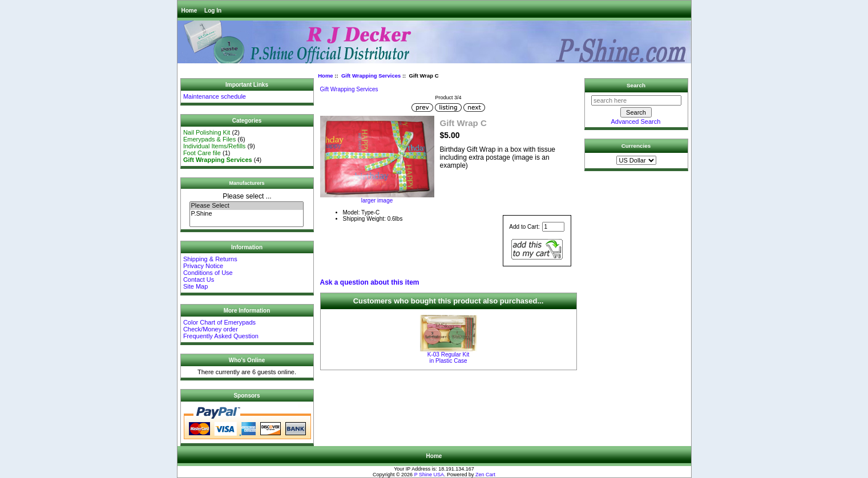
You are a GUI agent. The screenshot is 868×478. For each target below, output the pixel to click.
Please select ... (247, 196)
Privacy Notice (203, 266)
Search (636, 85)
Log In (213, 11)
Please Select (247, 206)
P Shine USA (429, 475)
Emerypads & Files (209, 139)
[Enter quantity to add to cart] (553, 227)
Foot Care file (202, 153)
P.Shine (247, 214)
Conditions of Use (208, 273)
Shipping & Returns (210, 259)
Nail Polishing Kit (207, 132)
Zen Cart (485, 475)
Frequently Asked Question (221, 336)
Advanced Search (636, 121)
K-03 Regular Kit (449, 358)
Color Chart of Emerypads (219, 322)
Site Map (195, 286)
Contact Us (199, 279)
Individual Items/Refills (214, 146)
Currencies (636, 146)
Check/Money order (211, 329)
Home (189, 11)
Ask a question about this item (370, 282)
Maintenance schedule (215, 96)
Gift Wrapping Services (371, 76)
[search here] (636, 100)
